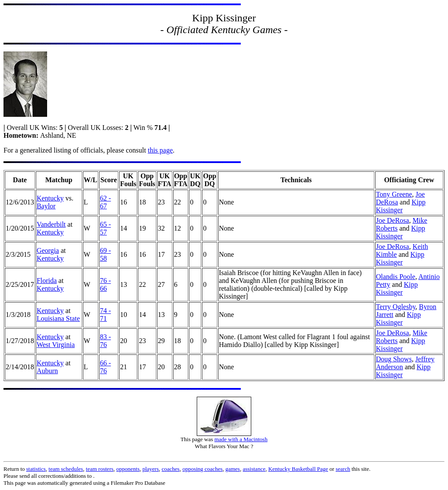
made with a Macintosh (241, 439)
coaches (171, 469)
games (233, 469)
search (343, 469)
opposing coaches (202, 469)
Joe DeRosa (393, 220)
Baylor (46, 206)
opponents (128, 469)
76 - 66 (105, 284)
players (150, 469)
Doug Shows (394, 359)
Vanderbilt (51, 224)
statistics (36, 469)
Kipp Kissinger (401, 206)
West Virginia (56, 345)
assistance (254, 469)
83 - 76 (105, 341)
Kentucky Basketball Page (298, 469)
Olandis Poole (396, 277)
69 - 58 (105, 254)
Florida (47, 281)
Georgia (48, 250)
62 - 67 (105, 202)
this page (160, 150)
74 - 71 (105, 315)
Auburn (47, 371)
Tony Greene (394, 194)
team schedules (66, 469)
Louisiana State (58, 318)
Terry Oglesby (396, 307)
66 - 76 (105, 367)
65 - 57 (105, 228)
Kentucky (50, 198)
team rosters (100, 469)
